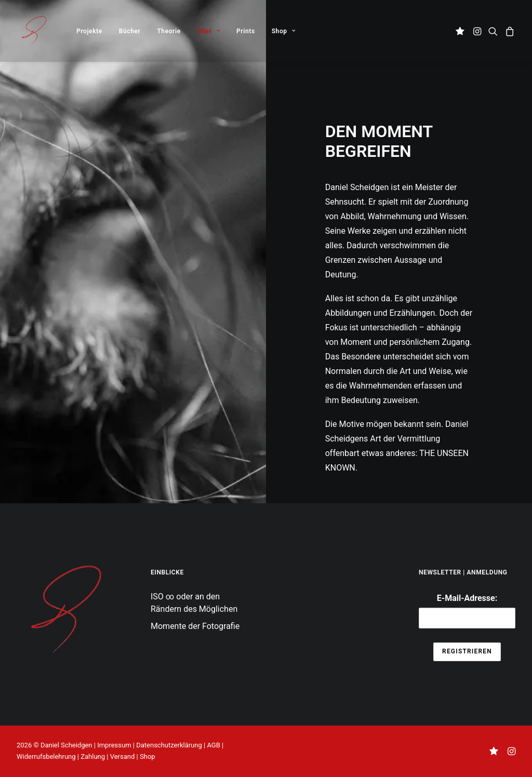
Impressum (114, 745)
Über (209, 31)
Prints (246, 31)
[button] (462, 31)
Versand (123, 756)
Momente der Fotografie (195, 626)
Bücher (130, 31)
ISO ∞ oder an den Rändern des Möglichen (194, 603)
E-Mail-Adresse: (467, 611)
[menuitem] (89, 31)
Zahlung (93, 756)
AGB (213, 745)
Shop (283, 31)
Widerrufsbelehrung (46, 756)
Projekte (89, 31)
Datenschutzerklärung (169, 745)
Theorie (169, 31)
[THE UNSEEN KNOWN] (34, 31)
